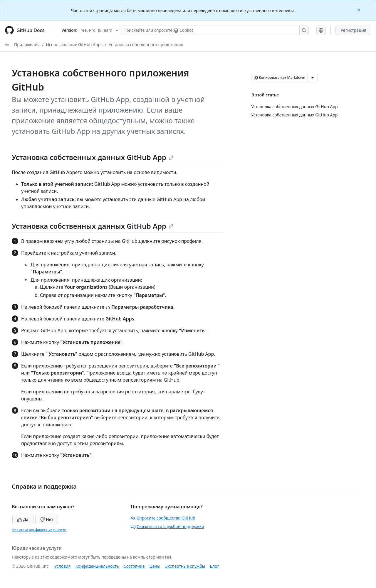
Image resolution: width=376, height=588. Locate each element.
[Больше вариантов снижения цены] (313, 78)
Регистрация (353, 30)
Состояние (134, 566)
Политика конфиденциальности (39, 530)
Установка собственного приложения (146, 45)
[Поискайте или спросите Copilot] (215, 30)
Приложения (27, 45)
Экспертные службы (185, 566)
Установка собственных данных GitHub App (93, 157)
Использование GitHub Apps (74, 45)
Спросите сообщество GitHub (163, 518)
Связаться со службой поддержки (167, 526)
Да (23, 519)
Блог (214, 566)
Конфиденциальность (97, 566)
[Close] (359, 10)
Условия (63, 566)
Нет (47, 519)
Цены (155, 566)
